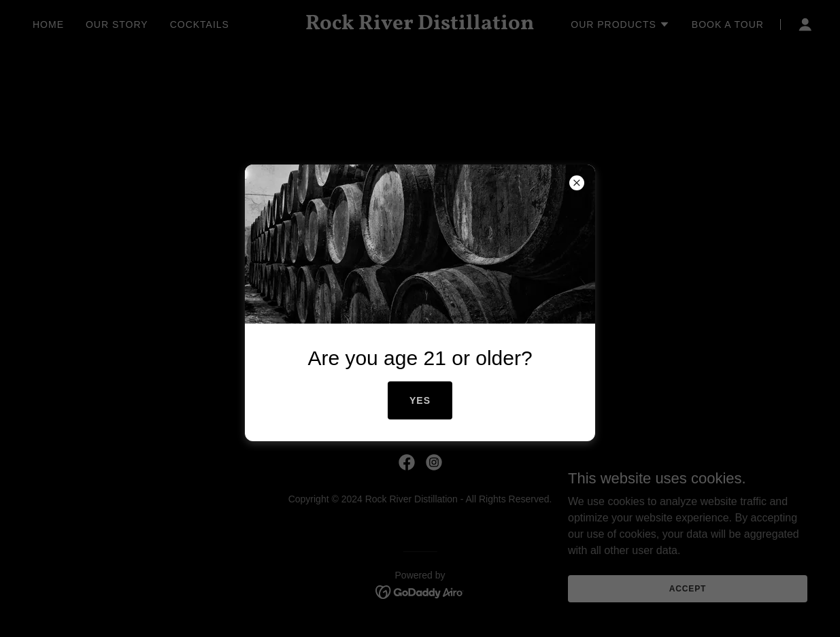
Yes (420, 400)
